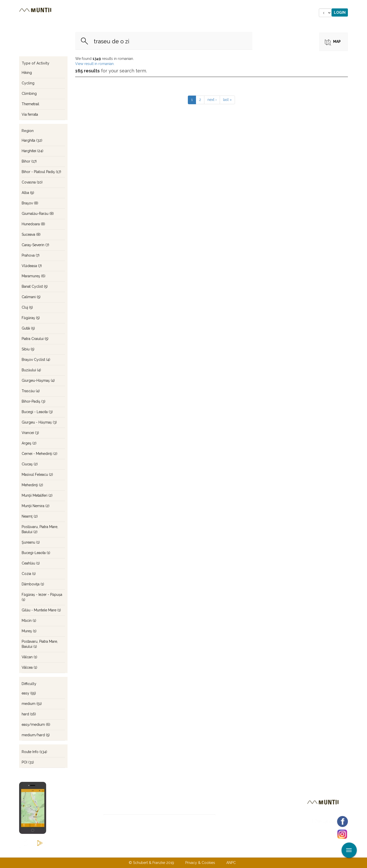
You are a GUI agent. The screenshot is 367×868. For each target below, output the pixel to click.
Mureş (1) (29, 631)
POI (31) (28, 762)
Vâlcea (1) (29, 667)
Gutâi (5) (28, 328)
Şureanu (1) (31, 542)
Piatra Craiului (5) (35, 339)
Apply (363, 5)
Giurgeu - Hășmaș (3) (39, 422)
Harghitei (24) (32, 151)
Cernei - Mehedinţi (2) (40, 454)
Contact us (173, 852)
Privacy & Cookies (200, 863)
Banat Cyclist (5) (35, 286)
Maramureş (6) (34, 276)
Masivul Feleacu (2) (37, 475)
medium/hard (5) (36, 735)
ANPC (231, 863)
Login (340, 12)
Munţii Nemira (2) (36, 506)
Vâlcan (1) (29, 657)
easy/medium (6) (36, 725)
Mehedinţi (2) (32, 485)
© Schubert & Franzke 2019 (151, 863)
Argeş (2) (29, 443)
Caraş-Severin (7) (35, 245)
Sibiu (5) (28, 349)
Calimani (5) (31, 297)
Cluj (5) (27, 307)
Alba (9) (28, 193)
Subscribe (234, 819)
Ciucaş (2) (30, 464)
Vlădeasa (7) (32, 266)
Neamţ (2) (30, 516)
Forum (207, 13)
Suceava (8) (31, 234)
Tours (89, 13)
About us (146, 852)
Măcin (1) (29, 621)
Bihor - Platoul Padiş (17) (41, 172)
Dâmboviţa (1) (33, 584)
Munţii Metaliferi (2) (37, 495)
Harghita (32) (32, 140)
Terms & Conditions (210, 852)
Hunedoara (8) (33, 224)
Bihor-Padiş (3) (34, 401)
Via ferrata (30, 114)
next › (212, 100)
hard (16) (29, 714)
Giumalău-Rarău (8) (38, 214)
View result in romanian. (95, 64)
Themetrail (30, 104)
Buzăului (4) (31, 370)
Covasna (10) (32, 182)
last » (227, 100)
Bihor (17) (29, 161)
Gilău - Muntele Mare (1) (41, 610)
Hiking (27, 73)
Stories (161, 13)
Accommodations (124, 13)
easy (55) (29, 693)
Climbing (29, 94)
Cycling (28, 83)
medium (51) (32, 704)
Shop (185, 13)
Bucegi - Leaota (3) (37, 412)
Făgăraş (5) (31, 318)
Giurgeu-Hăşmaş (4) (38, 380)
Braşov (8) (30, 203)
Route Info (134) (34, 752)
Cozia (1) (29, 574)
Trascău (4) (31, 391)
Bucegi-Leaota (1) (36, 553)
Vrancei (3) (30, 433)
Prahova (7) (31, 255)
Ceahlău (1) (31, 563)
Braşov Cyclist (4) (36, 360)
